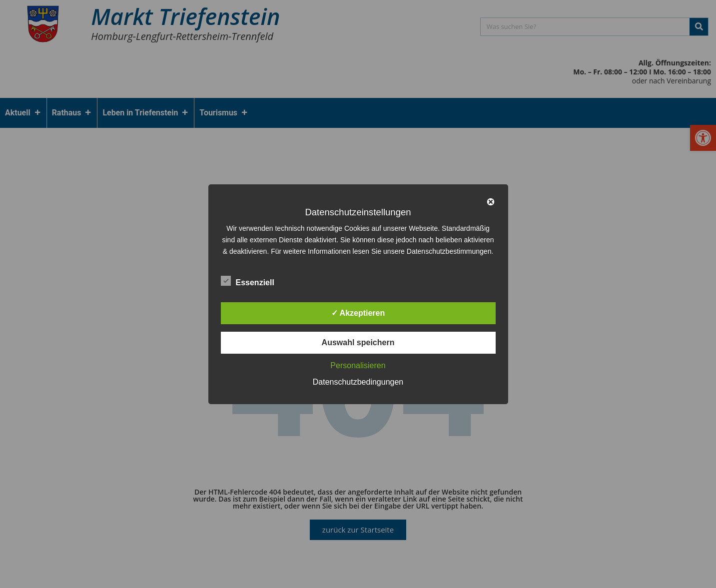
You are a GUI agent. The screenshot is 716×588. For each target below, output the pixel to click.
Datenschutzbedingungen (358, 382)
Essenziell (248, 281)
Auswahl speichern (358, 342)
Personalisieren (358, 365)
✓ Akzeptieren (358, 313)
